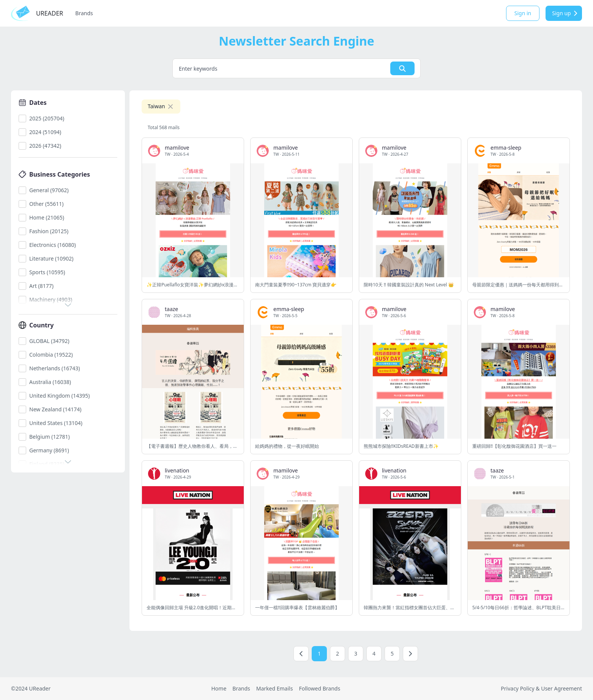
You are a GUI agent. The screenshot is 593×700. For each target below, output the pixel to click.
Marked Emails (275, 688)
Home (219, 688)
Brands (84, 13)
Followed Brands (319, 688)
